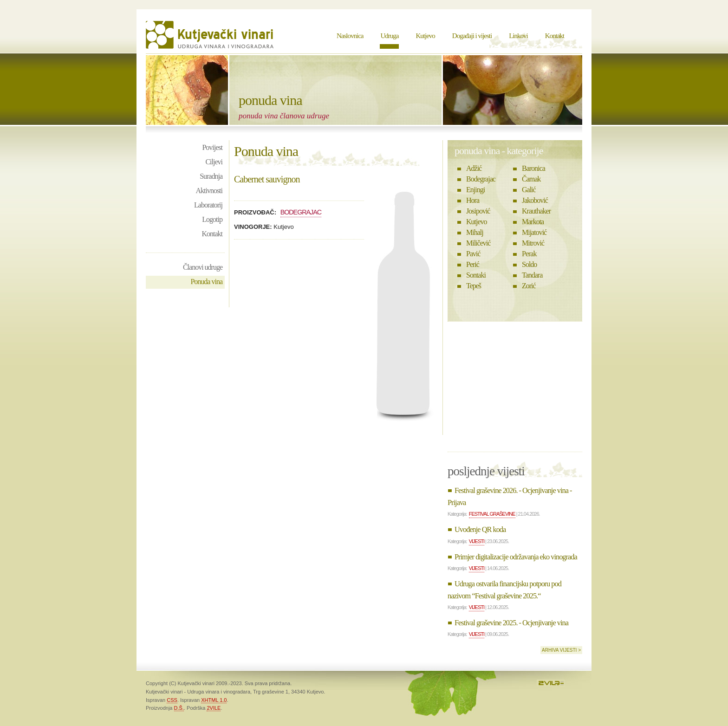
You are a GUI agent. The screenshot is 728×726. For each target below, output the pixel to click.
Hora (473, 200)
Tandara (532, 275)
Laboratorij (208, 205)
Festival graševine (492, 514)
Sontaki (476, 275)
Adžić (474, 168)
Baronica (533, 168)
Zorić (529, 286)
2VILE (214, 708)
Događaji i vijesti (472, 36)
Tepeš (474, 286)
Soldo (529, 264)
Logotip (212, 219)
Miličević (478, 243)
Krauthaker (536, 211)
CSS (172, 700)
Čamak (531, 179)
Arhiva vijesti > (561, 650)
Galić (529, 190)
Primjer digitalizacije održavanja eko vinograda (516, 557)
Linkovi (518, 36)
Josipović (478, 211)
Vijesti (477, 541)
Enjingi (475, 190)
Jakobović (535, 200)
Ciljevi (214, 162)
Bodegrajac (301, 212)
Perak (529, 254)
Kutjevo (425, 36)
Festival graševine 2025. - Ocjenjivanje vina (511, 623)
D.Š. (179, 708)
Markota (533, 222)
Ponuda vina (206, 282)
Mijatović (534, 232)
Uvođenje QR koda (480, 529)
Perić (473, 264)
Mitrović (533, 243)
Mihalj (475, 232)
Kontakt (555, 36)
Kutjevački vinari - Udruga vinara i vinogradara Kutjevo (211, 35)
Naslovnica (350, 36)
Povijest (212, 147)
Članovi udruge (203, 267)
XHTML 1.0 (214, 700)
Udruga (389, 36)
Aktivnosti (209, 191)
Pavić (473, 254)
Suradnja (211, 176)
